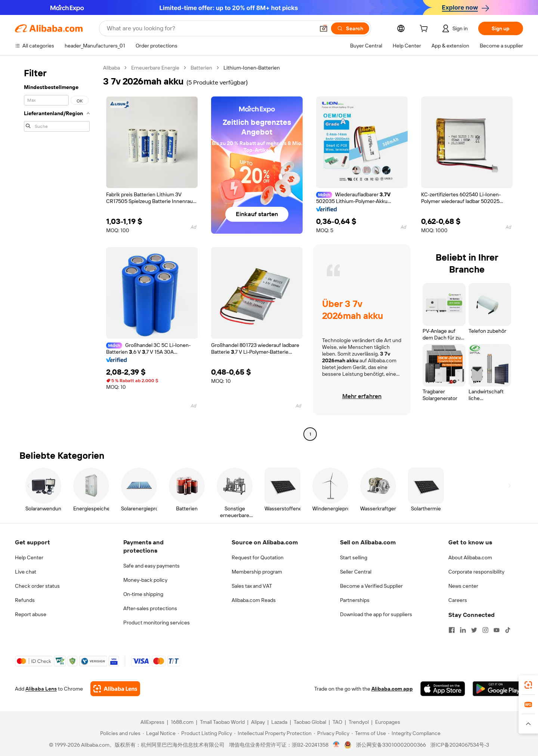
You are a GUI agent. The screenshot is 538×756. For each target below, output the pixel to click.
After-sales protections (150, 608)
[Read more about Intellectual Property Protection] (273, 733)
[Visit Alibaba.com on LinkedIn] (463, 630)
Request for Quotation (258, 557)
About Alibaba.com (470, 557)
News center (463, 586)
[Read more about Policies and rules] (119, 733)
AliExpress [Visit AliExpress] (152, 722)
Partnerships (355, 600)
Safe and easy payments (151, 566)
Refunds (25, 600)
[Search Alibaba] (210, 28)
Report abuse (31, 614)
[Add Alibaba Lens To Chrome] (115, 689)
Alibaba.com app (392, 689)
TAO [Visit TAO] (337, 722)
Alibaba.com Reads (254, 600)
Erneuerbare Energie (155, 68)
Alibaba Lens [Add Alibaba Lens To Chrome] (41, 689)
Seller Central (356, 572)
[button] (324, 28)
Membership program (257, 572)
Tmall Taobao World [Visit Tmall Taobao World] (222, 722)
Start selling (354, 557)
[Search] (350, 28)
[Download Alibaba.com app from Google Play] (498, 689)
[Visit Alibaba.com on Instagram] (485, 630)
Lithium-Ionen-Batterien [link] (252, 68)
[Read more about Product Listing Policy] (205, 733)
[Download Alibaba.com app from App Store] (443, 689)
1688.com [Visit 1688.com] (182, 722)
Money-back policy (145, 580)
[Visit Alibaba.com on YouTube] (497, 630)
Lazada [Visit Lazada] (279, 722)
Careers (458, 600)
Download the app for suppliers (376, 614)
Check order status (37, 586)
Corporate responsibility (476, 572)
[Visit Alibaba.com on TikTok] (508, 630)
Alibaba (112, 68)
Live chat (26, 572)
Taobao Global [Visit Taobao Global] (310, 722)
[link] (528, 685)
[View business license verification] (336, 745)
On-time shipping (143, 594)
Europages (388, 722)
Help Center (29, 557)
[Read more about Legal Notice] (159, 733)
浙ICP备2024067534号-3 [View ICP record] (460, 745)
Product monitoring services (157, 623)
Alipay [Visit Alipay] (258, 722)
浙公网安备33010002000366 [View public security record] (391, 745)
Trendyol (359, 722)
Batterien (201, 68)
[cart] (425, 30)
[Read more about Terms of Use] (369, 733)
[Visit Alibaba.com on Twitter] (474, 630)
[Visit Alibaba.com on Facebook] (452, 630)
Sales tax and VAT (252, 586)
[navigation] (57, 252)
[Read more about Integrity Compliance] (414, 733)
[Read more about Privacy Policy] (332, 733)
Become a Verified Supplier (371, 586)
